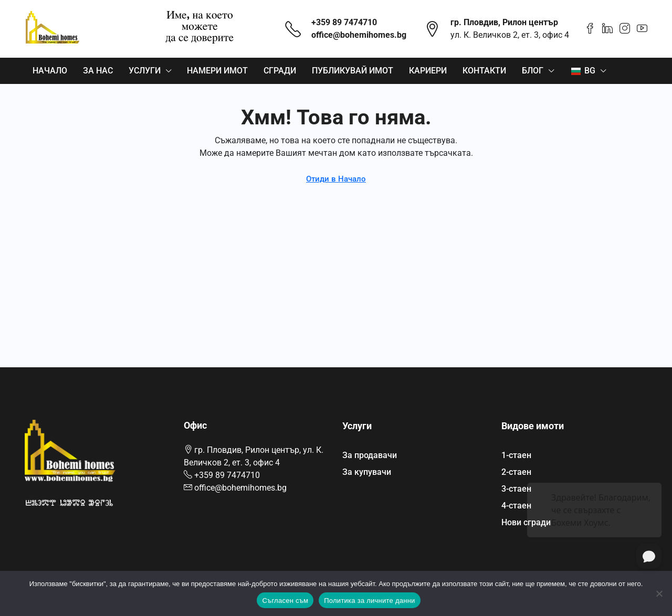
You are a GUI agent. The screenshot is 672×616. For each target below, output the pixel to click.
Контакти (484, 71)
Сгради (280, 71)
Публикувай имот (353, 71)
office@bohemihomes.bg (359, 35)
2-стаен (516, 472)
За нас (98, 71)
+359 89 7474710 (344, 22)
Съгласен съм (285, 601)
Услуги (145, 71)
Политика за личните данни (369, 601)
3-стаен (516, 489)
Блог (533, 71)
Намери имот (217, 71)
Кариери (428, 71)
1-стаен (516, 455)
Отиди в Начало (336, 179)
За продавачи (370, 455)
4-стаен (516, 506)
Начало (50, 71)
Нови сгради (526, 522)
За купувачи (367, 472)
